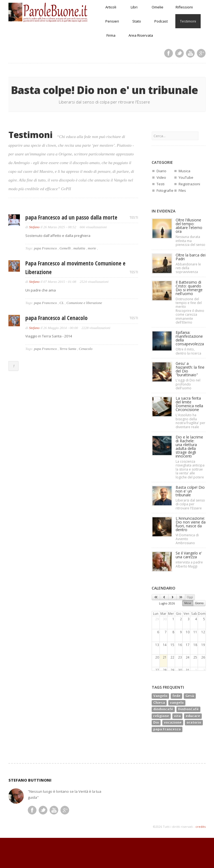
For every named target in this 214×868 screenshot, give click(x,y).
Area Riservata (141, 35)
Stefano (34, 227)
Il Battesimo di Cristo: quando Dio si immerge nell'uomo (189, 288)
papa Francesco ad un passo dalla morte (71, 217)
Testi (160, 184)
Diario (161, 171)
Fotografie (165, 190)
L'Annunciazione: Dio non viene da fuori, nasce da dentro (191, 524)
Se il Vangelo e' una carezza (189, 555)
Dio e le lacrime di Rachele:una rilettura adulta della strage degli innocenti (189, 446)
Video (161, 177)
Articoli (111, 7)
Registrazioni (189, 184)
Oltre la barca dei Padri (191, 257)
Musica (184, 171)
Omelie (158, 7)
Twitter (179, 53)
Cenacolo (86, 349)
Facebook (169, 53)
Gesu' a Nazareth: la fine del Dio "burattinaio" (190, 369)
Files (182, 190)
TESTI (134, 217)
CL (62, 303)
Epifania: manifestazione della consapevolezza (190, 338)
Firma (111, 35)
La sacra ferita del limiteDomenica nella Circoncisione (189, 404)
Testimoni (188, 21)
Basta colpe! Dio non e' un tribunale (190, 491)
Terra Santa (68, 349)
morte (92, 248)
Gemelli (65, 248)
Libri (134, 7)
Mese (188, 603)
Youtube (190, 53)
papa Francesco (45, 248)
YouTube (186, 177)
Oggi (190, 597)
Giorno (199, 603)
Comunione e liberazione (84, 303)
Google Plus (201, 53)
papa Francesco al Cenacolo (56, 318)
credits (201, 827)
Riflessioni (184, 7)
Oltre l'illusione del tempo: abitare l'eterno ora (189, 226)
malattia (79, 248)
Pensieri (112, 21)
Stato (137, 21)
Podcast (161, 21)
